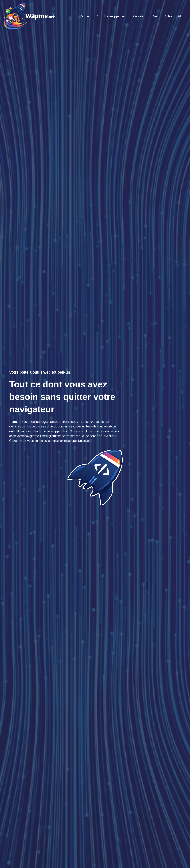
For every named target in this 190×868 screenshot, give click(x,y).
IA (97, 16)
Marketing (140, 16)
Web (155, 16)
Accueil (85, 16)
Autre (168, 16)
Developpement (116, 16)
